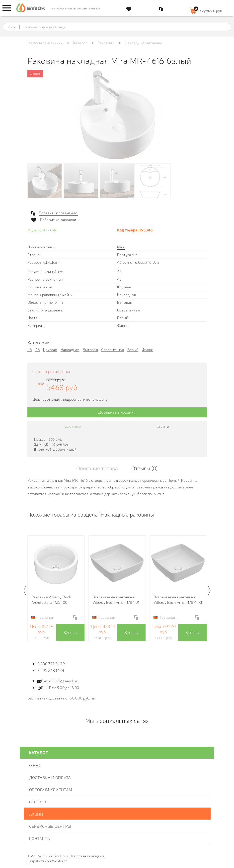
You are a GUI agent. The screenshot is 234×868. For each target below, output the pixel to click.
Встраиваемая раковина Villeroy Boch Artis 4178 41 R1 (178, 599)
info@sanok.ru (66, 681)
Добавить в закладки (58, 219)
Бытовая (90, 349)
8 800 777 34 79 (51, 664)
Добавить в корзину (117, 412)
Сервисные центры (50, 826)
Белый (133, 349)
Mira (121, 247)
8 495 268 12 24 (51, 670)
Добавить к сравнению (58, 213)
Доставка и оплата (50, 777)
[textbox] (122, 27)
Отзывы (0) (145, 468)
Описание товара (97, 468)
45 (30, 349)
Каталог (39, 753)
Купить (70, 632)
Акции (36, 814)
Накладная (70, 349)
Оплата (163, 426)
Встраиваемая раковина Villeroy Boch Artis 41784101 (116, 599)
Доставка (73, 426)
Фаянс (147, 349)
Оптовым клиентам (51, 789)
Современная (113, 349)
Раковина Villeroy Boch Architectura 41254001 (51, 599)
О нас (35, 765)
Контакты (40, 838)
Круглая (50, 349)
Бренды (38, 802)
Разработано (38, 861)
